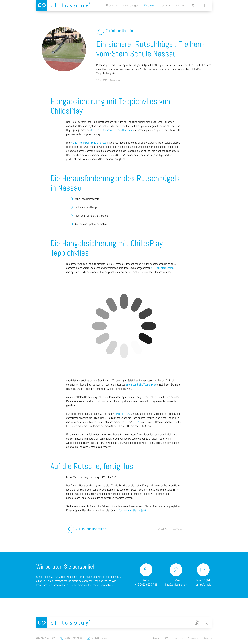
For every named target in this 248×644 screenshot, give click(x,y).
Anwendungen (130, 5)
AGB (167, 638)
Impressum (178, 638)
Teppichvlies (115, 80)
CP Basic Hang (122, 414)
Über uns (165, 5)
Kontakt (181, 5)
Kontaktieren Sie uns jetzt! (133, 510)
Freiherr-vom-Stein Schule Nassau (88, 143)
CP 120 (136, 422)
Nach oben (208, 638)
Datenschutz (193, 638)
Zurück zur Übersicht (121, 31)
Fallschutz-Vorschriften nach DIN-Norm (112, 130)
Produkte (112, 5)
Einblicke (149, 5)
